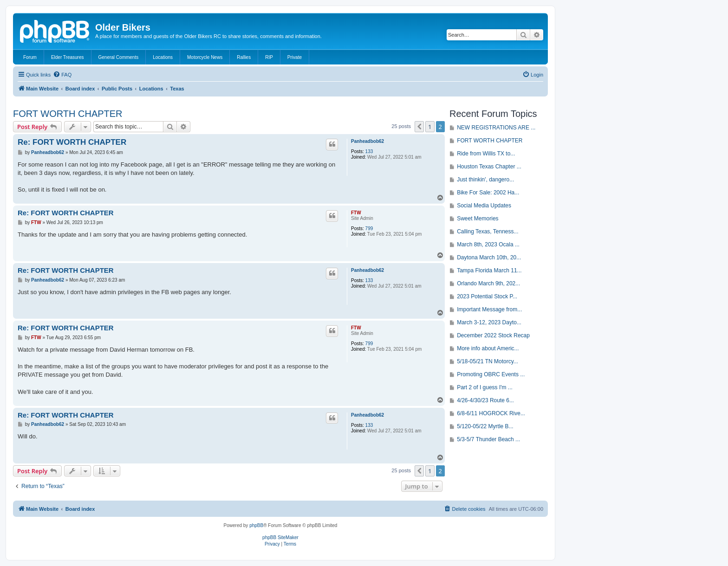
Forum (30, 57)
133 (369, 151)
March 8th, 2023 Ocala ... (488, 244)
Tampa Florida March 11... (489, 270)
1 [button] (430, 127)
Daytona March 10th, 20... (489, 257)
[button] (419, 127)
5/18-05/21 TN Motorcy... (487, 361)
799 (369, 228)
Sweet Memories (478, 219)
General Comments (119, 57)
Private (295, 57)
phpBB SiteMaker (280, 537)
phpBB (256, 525)
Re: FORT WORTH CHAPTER (72, 142)
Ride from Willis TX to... (486, 154)
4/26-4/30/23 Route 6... (485, 400)
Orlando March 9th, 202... (488, 283)
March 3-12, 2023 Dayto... (489, 322)
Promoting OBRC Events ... (491, 374)
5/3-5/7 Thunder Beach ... (488, 439)
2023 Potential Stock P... (487, 296)
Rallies (244, 57)
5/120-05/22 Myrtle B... (485, 426)
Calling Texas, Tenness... (487, 232)
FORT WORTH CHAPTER (68, 114)
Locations (163, 57)
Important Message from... (489, 309)
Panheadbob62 (367, 141)
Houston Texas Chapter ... (489, 167)
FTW (356, 213)
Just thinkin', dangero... (485, 180)
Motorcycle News (205, 57)
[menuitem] (62, 75)
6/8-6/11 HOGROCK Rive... (491, 413)
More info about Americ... (488, 348)
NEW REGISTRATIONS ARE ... (496, 128)
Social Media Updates (484, 206)
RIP (269, 57)
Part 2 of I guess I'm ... (485, 387)
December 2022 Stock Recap (493, 335)
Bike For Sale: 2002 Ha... (488, 193)
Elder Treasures (68, 57)
